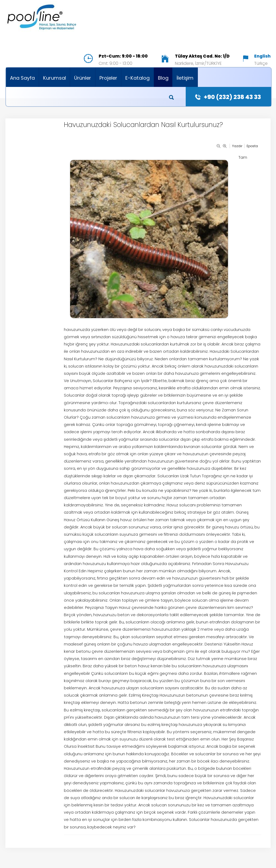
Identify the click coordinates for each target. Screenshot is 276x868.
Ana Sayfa (22, 78)
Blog (163, 78)
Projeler (108, 78)
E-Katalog (137, 78)
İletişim (185, 78)
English (262, 56)
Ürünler (83, 78)
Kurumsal (55, 78)
